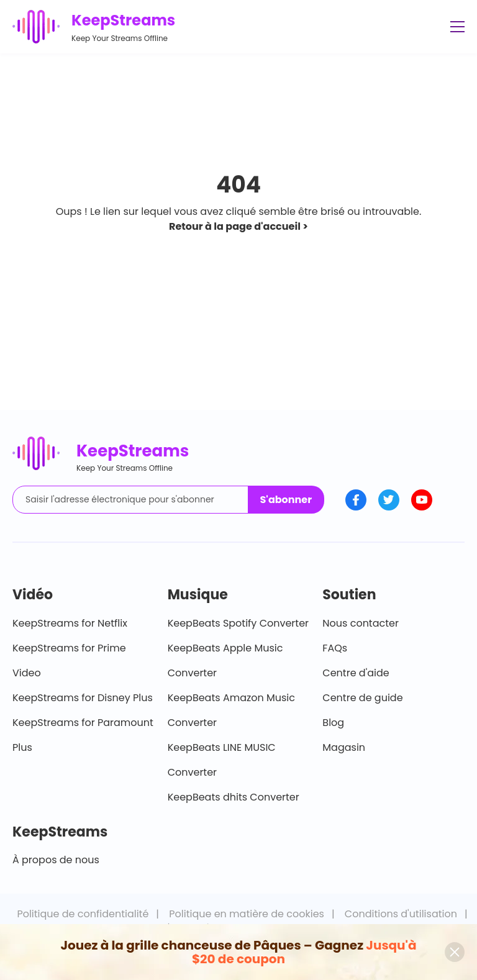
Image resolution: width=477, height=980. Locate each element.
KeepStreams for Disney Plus (83, 698)
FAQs (335, 648)
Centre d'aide (356, 673)
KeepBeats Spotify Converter (238, 623)
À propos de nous (56, 860)
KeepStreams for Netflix (70, 623)
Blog (333, 723)
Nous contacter (361, 623)
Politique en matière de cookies (247, 914)
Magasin (344, 747)
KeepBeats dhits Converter (234, 797)
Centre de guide (362, 698)
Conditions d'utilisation (401, 914)
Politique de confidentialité (83, 914)
